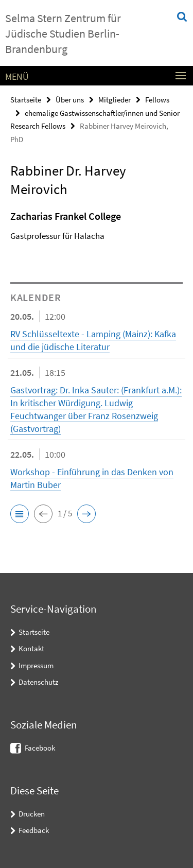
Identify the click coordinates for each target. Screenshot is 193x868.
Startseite (26, 100)
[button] (20, 514)
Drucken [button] (32, 814)
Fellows (157, 100)
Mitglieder (115, 100)
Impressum (36, 665)
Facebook (40, 748)
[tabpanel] (97, 229)
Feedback (34, 830)
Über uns (70, 100)
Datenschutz (38, 682)
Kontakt (31, 648)
